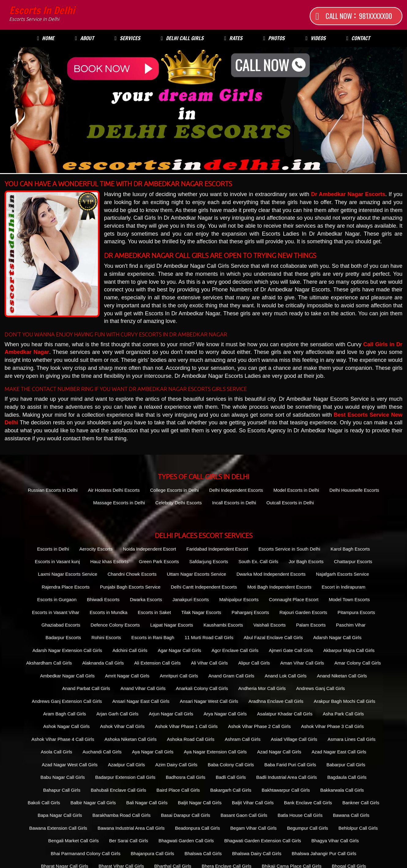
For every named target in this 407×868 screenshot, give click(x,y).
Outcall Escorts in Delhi (290, 503)
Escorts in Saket (154, 612)
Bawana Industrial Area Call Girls (131, 828)
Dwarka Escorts (146, 599)
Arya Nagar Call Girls (225, 714)
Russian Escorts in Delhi (53, 490)
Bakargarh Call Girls (231, 790)
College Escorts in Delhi (174, 490)
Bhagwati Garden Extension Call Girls (263, 841)
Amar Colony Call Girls (358, 663)
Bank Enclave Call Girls (308, 803)
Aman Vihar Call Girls (302, 663)
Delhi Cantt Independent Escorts (204, 587)
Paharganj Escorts (250, 612)
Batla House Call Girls (300, 815)
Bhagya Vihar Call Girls (335, 841)
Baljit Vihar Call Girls (253, 803)
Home (46, 38)
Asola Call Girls (56, 752)
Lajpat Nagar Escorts (172, 625)
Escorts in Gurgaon (57, 599)
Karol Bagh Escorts (350, 549)
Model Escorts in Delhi (296, 490)
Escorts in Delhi (42, 14)
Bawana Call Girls (351, 815)
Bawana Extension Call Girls (58, 828)
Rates (233, 38)
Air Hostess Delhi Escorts (114, 490)
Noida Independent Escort (149, 549)
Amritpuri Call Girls (179, 676)
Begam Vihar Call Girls (254, 828)
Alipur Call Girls (254, 663)
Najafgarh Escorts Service (342, 574)
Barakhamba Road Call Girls (121, 815)
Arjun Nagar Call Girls (171, 714)
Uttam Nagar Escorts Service (196, 574)
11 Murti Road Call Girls (209, 637)
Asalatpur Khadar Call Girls (285, 714)
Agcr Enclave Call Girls (235, 650)
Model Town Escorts (349, 599)
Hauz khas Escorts (109, 561)
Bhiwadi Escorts (103, 599)
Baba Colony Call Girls (231, 765)
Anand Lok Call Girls (286, 676)
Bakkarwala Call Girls (342, 790)
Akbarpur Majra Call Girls (349, 650)
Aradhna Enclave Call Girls (276, 701)
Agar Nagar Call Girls (180, 650)
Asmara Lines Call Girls (351, 739)
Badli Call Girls (231, 777)
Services (127, 38)
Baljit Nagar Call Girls (200, 803)
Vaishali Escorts (270, 625)
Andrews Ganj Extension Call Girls (67, 701)
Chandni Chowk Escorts (132, 574)
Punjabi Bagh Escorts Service (130, 587)
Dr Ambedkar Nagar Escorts (348, 194)
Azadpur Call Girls (127, 765)
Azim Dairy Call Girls (176, 765)
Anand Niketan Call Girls (342, 676)
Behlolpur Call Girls (358, 828)
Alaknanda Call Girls (103, 663)
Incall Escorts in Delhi (234, 503)
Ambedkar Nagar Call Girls (67, 676)
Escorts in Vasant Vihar (56, 612)
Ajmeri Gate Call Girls (291, 650)
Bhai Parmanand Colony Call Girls (86, 853)
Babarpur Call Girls (346, 765)
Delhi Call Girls (182, 38)
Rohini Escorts (106, 637)
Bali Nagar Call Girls (147, 803)
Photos (274, 38)
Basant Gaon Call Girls (244, 815)
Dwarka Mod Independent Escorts (271, 574)
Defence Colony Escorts (115, 625)
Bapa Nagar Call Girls (60, 815)
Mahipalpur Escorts (239, 599)
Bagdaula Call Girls (347, 777)
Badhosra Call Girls (186, 777)
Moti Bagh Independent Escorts (279, 587)
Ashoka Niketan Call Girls (131, 739)
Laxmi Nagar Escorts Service (67, 574)
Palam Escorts (311, 625)
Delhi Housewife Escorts (355, 490)
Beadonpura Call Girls (198, 828)
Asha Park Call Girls (343, 714)
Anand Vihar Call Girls (143, 688)
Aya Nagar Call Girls (153, 752)
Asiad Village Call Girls (294, 739)
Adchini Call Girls (130, 650)
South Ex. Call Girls (258, 561)
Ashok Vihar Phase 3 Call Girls (332, 726)
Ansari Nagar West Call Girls (209, 701)
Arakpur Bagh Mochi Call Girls (344, 701)
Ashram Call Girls (243, 739)
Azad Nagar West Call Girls (70, 765)
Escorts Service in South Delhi (289, 549)
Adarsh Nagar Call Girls (338, 637)
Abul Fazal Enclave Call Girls (273, 637)
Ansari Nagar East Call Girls (141, 701)
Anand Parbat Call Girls (86, 688)
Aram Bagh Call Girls (65, 714)
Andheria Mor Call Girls (262, 688)
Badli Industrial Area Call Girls (286, 777)
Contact (358, 38)
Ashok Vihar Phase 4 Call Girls (63, 739)
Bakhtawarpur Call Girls (286, 790)
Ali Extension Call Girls (157, 663)
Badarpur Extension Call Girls (125, 777)
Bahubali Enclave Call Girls (119, 790)
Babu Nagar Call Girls (63, 777)
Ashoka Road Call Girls (191, 739)
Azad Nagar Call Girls (279, 752)
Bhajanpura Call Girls (152, 853)
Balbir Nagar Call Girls (93, 803)
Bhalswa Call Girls (203, 853)
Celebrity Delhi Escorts (179, 503)
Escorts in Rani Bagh (153, 637)
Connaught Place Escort (294, 599)
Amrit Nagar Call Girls (127, 676)
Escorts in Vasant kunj (57, 561)
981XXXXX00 (375, 16)
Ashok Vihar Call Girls (122, 726)
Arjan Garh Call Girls (118, 714)
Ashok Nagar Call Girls (66, 726)
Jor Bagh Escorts (306, 561)
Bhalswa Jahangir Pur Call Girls (324, 853)
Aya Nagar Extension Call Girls (215, 752)
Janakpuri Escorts (190, 599)
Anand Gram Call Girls (231, 676)
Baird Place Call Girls (178, 790)
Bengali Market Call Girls (74, 841)
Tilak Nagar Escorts (201, 612)
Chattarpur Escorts (353, 561)
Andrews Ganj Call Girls (321, 688)
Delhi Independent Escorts (236, 490)
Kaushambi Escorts (223, 625)
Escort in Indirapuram (344, 587)
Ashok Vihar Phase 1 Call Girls (186, 726)
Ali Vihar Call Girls (209, 663)
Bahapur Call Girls (62, 790)
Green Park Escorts (159, 561)
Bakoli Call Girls (44, 803)
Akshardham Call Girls (49, 663)
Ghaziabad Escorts (61, 625)
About (84, 38)
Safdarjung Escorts (209, 561)
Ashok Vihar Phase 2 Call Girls (259, 726)
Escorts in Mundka (108, 612)
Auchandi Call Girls (102, 752)
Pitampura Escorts (356, 612)
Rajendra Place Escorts (66, 587)
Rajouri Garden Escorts (303, 612)
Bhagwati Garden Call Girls (186, 841)
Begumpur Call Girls (308, 828)
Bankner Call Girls (361, 803)
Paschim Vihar (351, 625)
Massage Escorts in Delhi (119, 503)
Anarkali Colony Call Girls (202, 688)
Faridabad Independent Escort (217, 549)
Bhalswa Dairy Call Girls (257, 853)
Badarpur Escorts (63, 637)
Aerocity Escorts (96, 549)
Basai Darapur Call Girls (186, 815)
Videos (315, 38)
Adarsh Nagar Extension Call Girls (67, 650)
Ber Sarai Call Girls (129, 841)
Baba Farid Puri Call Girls (290, 765)
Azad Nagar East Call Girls (339, 752)
